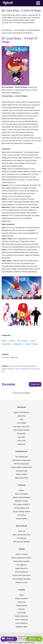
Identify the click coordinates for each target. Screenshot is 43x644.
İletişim (22, 595)
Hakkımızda (22, 602)
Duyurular (21, 609)
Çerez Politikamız (21, 623)
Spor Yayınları (22, 341)
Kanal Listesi (21, 441)
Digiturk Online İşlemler (21, 412)
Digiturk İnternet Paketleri (21, 497)
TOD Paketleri (22, 423)
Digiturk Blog (21, 416)
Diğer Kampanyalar (22, 478)
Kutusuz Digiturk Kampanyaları (21, 467)
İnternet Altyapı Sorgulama (21, 579)
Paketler (21, 490)
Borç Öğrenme (21, 565)
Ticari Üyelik (22, 613)
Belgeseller (18, 344)
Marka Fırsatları (21, 474)
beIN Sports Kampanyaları (21, 460)
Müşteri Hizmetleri (21, 599)
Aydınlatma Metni (22, 627)
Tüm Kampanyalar (21, 457)
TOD (21, 419)
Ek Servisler (21, 434)
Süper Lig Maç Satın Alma (22, 535)
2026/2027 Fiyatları (22, 501)
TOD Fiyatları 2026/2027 (21, 504)
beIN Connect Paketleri (22, 430)
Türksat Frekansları (21, 572)
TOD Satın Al (21, 515)
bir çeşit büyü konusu (29, 366)
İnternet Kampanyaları (22, 464)
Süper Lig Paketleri (21, 494)
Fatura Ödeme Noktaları (21, 561)
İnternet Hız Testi (21, 582)
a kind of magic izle (22, 369)
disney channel (14, 366)
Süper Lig (22, 531)
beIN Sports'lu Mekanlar (21, 542)
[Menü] (38, 3)
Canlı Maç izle (22, 538)
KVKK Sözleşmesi (21, 620)
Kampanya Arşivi (21, 471)
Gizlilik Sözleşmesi (22, 616)
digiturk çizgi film (8, 369)
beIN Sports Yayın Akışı (21, 427)
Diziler (12, 341)
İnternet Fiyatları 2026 (21, 508)
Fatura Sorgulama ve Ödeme (21, 558)
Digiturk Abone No (21, 568)
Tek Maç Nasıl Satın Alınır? (21, 575)
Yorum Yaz (35, 384)
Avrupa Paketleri (21, 519)
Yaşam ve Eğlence (32, 344)
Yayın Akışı (21, 437)
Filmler (4, 341)
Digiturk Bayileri (21, 606)
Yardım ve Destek (21, 554)
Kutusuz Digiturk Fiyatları (22, 512)
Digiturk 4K (21, 444)
